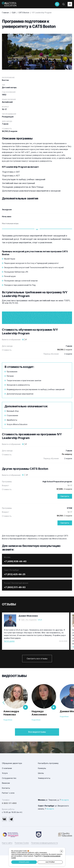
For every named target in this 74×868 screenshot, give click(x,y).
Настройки (50, 862)
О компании (7, 781)
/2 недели (65, 362)
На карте (65, 812)
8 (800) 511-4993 (9, 816)
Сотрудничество (9, 791)
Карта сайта (7, 855)
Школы (41, 786)
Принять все (24, 862)
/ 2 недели (64, 528)
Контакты (6, 800)
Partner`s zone (8, 805)
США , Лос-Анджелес (29, 632)
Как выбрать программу (48, 776)
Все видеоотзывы (37, 744)
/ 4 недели (64, 502)
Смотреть (65, 509)
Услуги (5, 786)
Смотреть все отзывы (37, 671)
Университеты (44, 791)
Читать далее (9, 654)
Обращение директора (12, 776)
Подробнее (8, 732)
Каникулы (42, 781)
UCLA (40, 632)
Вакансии (6, 796)
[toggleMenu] (70, 4)
